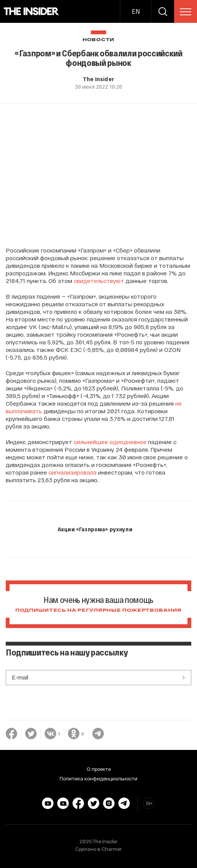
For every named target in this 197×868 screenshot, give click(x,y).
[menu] (186, 12)
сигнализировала (73, 472)
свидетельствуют (99, 281)
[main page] (31, 11)
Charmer (112, 849)
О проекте (99, 769)
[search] (163, 11)
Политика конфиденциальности (98, 778)
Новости (98, 40)
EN (136, 11)
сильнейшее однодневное (110, 442)
